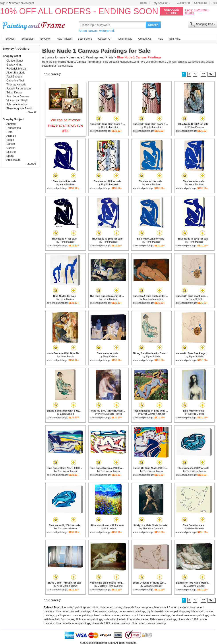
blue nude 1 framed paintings (171, 607)
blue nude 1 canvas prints (138, 607)
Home (144, 3)
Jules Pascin (67, 356)
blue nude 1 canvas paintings (149, 623)
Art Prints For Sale (34, 25)
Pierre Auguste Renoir (110, 414)
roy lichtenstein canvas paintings (166, 611)
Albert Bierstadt (15, 73)
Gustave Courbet (196, 586)
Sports (10, 156)
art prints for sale (54, 57)
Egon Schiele (196, 299)
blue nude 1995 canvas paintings (111, 623)
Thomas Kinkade (16, 85)
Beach (10, 140)
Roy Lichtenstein (110, 127)
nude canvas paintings (132, 611)
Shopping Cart (205, 24)
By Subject (28, 39)
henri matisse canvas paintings (112, 615)
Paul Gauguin (15, 77)
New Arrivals (64, 39)
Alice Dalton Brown (67, 586)
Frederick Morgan (17, 69)
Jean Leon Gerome (18, 97)
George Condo (196, 414)
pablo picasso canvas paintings (74, 615)
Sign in (4, 3)
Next (212, 74)
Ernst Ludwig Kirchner (153, 414)
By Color (45, 39)
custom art (48, 66)
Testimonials (125, 39)
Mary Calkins (110, 356)
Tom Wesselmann (67, 471)
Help (214, 3)
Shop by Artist (12, 56)
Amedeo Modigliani (153, 299)
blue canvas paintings (104, 611)
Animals (11, 136)
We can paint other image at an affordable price (66, 125)
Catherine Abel (15, 81)
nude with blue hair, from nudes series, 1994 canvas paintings (140, 619)
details (189, 13)
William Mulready (153, 586)
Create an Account (23, 3)
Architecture (14, 160)
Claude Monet (15, 61)
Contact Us (201, 3)
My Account (162, 3)
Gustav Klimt (14, 65)
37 (203, 74)
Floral (10, 132)
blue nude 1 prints (110, 607)
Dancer (11, 144)
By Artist (10, 39)
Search (153, 25)
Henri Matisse (67, 184)
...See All (31, 112)
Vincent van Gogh (17, 101)
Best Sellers (85, 39)
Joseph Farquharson (19, 89)
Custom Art (183, 3)
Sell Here (175, 39)
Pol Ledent (110, 528)
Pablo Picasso (196, 127)
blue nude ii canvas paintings (73, 623)
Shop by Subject (13, 119)
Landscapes (14, 128)
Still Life (11, 152)
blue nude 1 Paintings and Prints (91, 57)
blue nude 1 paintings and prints (80, 607)
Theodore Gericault (153, 528)
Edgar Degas (14, 93)
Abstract (11, 124)
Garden (11, 148)
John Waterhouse (17, 104)
